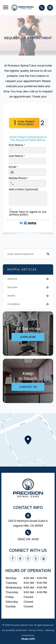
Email (13, 167)
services (12, 287)
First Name (17, 145)
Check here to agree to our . (28, 213)
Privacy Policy (36, 630)
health (11, 296)
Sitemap (50, 630)
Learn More (28, 337)
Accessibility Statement (14, 630)
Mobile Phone (19, 178)
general (12, 279)
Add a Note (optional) (23, 189)
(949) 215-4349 (28, 539)
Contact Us (28, 387)
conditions (14, 304)
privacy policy (19, 214)
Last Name (17, 156)
